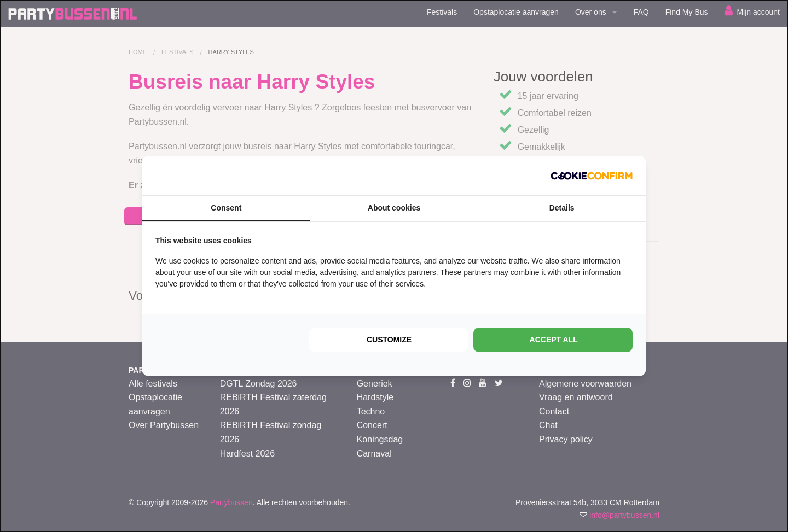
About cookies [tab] (394, 208)
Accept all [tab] (554, 340)
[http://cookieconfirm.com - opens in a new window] (592, 176)
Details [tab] (562, 208)
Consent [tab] (226, 208)
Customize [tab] (389, 340)
